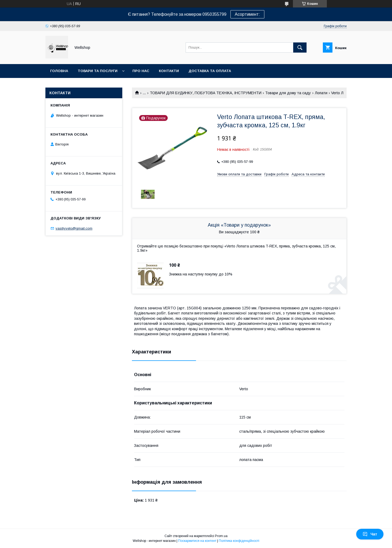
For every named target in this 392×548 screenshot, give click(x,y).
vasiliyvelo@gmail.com (74, 228)
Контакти (169, 71)
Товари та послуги (98, 71)
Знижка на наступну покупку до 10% (201, 274)
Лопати (321, 93)
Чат (370, 534)
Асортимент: (247, 14)
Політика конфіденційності (239, 541)
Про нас (141, 71)
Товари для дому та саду (288, 93)
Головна (59, 71)
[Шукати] (300, 48)
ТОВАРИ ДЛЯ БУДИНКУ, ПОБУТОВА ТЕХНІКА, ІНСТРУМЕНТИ (206, 93)
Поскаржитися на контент (197, 541)
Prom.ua (221, 536)
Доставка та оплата (210, 71)
